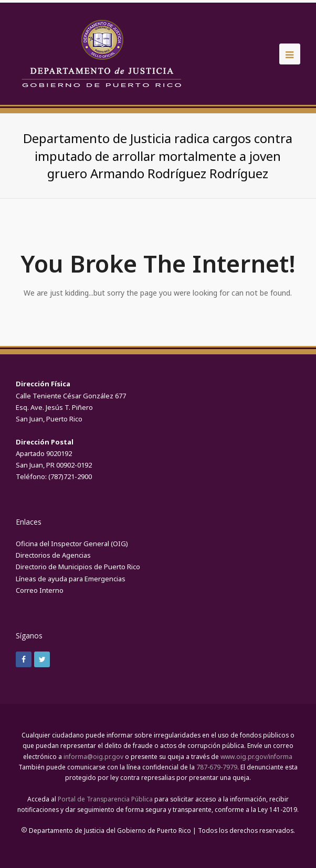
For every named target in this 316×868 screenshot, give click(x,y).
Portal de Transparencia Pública (105, 799)
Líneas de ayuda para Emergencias (71, 579)
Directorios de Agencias (53, 555)
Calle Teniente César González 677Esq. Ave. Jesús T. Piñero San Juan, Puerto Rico (71, 407)
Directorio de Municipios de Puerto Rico (78, 567)
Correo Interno (40, 590)
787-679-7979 (217, 767)
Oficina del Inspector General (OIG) (72, 544)
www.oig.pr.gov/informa (256, 757)
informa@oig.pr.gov (93, 757)
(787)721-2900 (70, 476)
